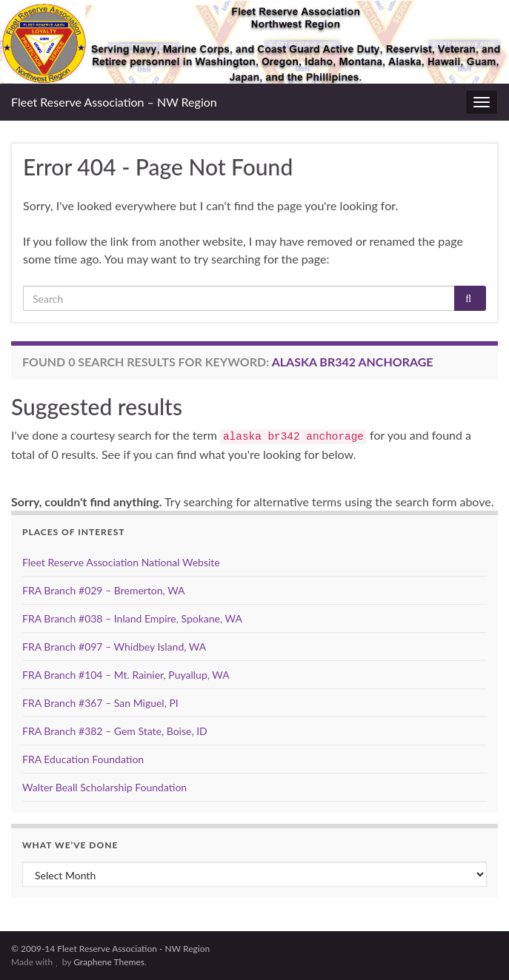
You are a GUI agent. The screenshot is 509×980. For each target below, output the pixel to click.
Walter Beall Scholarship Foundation (104, 787)
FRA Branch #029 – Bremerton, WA (104, 590)
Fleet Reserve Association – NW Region (114, 102)
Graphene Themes (109, 962)
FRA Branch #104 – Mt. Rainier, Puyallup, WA (126, 675)
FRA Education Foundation (83, 759)
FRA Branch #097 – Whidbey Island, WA (114, 647)
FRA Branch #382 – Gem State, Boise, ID (115, 731)
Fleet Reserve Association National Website (121, 562)
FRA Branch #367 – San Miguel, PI (100, 703)
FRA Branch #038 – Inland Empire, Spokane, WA (132, 618)
